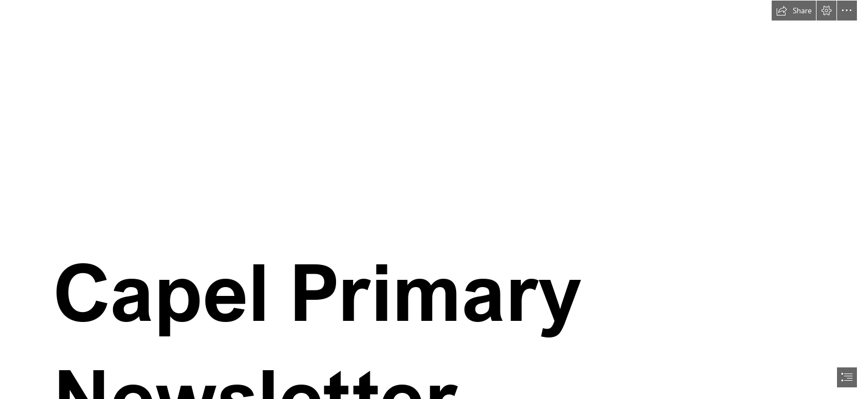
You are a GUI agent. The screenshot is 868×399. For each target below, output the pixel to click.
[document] (434, 199)
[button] (794, 11)
